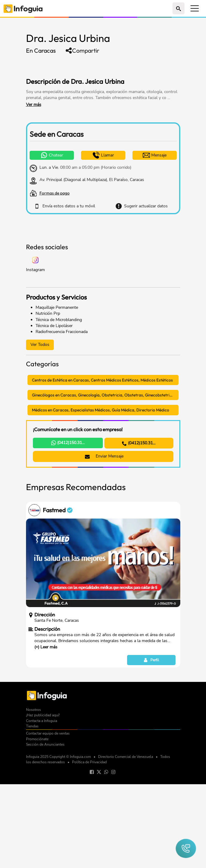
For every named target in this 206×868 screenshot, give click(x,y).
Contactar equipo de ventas (48, 817)
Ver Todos (40, 428)
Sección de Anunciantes (45, 828)
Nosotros (33, 793)
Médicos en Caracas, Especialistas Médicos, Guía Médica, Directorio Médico (101, 494)
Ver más (34, 105)
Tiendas (32, 810)
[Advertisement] (96, 65)
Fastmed (58, 594)
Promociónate (37, 823)
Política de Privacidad (89, 846)
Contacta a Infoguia (42, 805)
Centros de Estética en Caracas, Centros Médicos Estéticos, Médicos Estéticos (102, 464)
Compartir (82, 51)
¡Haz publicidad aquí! (43, 799)
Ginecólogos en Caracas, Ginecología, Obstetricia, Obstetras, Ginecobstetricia (103, 479)
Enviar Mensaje (104, 540)
